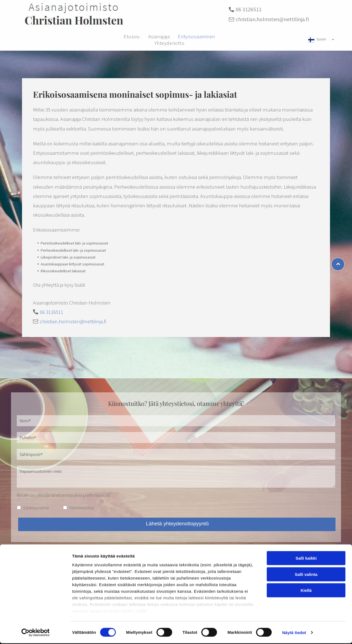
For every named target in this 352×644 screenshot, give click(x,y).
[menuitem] (132, 36)
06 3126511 (249, 9)
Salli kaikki (306, 559)
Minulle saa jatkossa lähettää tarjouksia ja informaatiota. (64, 495)
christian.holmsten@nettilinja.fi (272, 19)
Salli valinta (306, 575)
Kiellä (306, 591)
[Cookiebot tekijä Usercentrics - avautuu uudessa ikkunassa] (36, 633)
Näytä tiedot (294, 633)
